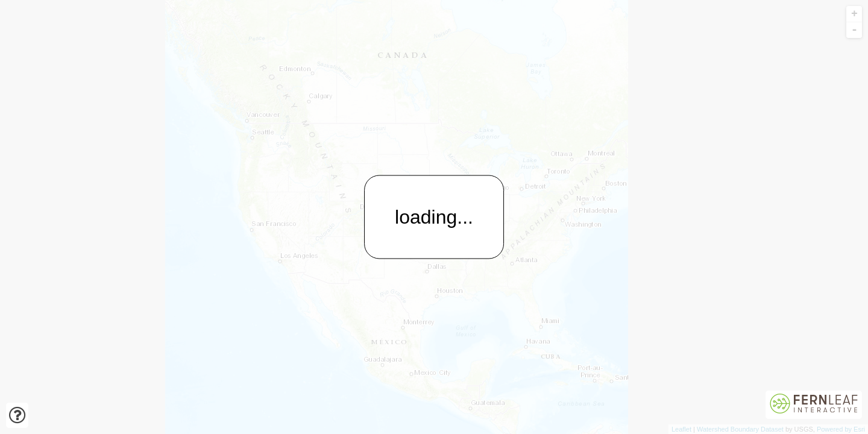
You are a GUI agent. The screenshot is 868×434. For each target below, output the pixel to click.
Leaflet (681, 429)
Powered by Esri (841, 429)
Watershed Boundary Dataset (740, 429)
